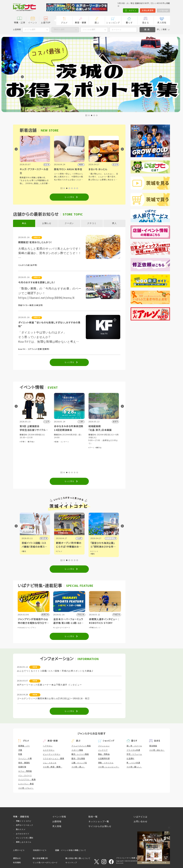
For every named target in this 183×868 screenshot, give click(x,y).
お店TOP (46, 23)
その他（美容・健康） (53, 767)
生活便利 (130, 758)
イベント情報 (59, 817)
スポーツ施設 (77, 750)
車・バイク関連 (133, 763)
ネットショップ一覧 (99, 821)
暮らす (129, 23)
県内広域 (44, 538)
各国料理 (22, 767)
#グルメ (94, 551)
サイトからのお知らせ (100, 826)
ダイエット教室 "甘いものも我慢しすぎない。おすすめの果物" (49, 324)
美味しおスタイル (24, 842)
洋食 (20, 750)
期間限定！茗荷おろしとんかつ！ (35, 242)
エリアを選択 (30, 29)
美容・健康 (81, 23)
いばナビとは (141, 817)
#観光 (58, 551)
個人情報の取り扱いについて (78, 858)
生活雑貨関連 (104, 758)
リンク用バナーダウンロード (45, 863)
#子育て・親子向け (61, 442)
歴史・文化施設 (78, 758)
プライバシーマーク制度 (126, 858)
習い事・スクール (134, 746)
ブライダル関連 (133, 750)
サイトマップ (71, 863)
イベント (33, 23)
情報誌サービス (40, 850)
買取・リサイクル (106, 763)
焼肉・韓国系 (24, 763)
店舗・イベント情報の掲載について (71, 850)
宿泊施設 (153, 746)
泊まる (145, 23)
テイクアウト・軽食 (27, 780)
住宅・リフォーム (134, 754)
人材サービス (19, 850)
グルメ (64, 23)
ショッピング (113, 23)
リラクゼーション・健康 (54, 758)
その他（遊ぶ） (78, 767)
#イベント (26, 551)
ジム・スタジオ (50, 763)
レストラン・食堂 (26, 784)
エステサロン (49, 750)
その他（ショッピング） (109, 767)
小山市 (113, 538)
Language (163, 10)
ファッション (104, 746)
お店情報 (57, 821)
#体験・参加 (25, 462)
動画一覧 (93, 817)
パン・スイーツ (25, 775)
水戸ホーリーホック (25, 825)
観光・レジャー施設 (80, 754)
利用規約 (17, 863)
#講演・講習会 (36, 462)
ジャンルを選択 (89, 29)
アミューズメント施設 (81, 746)
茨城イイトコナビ (24, 821)
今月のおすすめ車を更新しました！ (37, 283)
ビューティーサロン (52, 754)
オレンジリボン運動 (25, 838)
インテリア (103, 750)
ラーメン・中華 (25, 758)
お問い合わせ (141, 821)
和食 (20, 754)
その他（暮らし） (134, 767)
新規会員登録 (148, 10)
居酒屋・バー (24, 746)
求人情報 (162, 23)
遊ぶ (97, 23)
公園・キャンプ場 (79, 763)
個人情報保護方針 (40, 858)
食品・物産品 (104, 754)
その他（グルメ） (26, 788)
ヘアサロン (48, 746)
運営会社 (17, 858)
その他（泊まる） (157, 750)
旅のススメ (21, 829)
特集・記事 (20, 23)
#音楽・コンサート (96, 442)
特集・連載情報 (21, 817)
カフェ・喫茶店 (25, 771)
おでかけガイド (23, 834)
